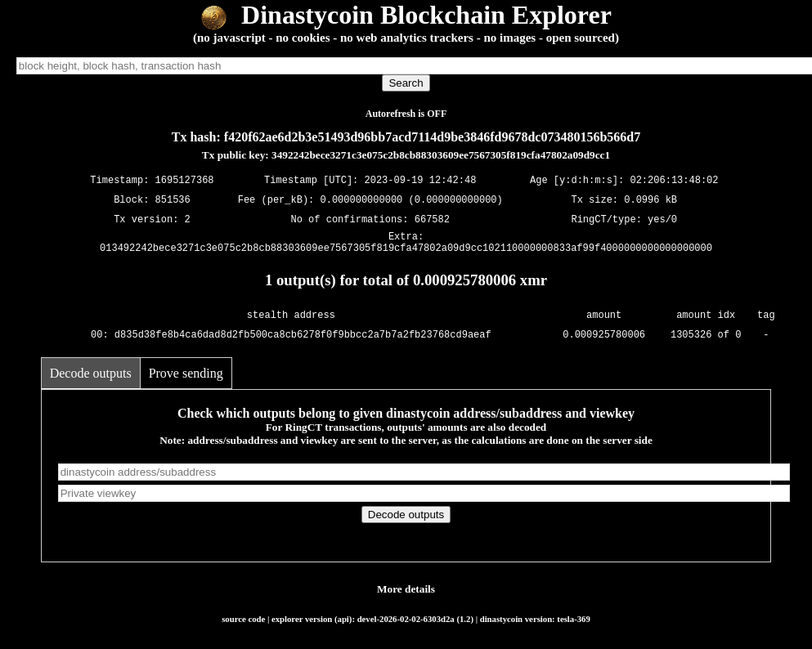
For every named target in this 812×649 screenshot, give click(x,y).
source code (243, 624)
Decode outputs (91, 378)
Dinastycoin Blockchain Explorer (406, 15)
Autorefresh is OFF (406, 114)
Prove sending (186, 378)
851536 (173, 200)
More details (406, 594)
